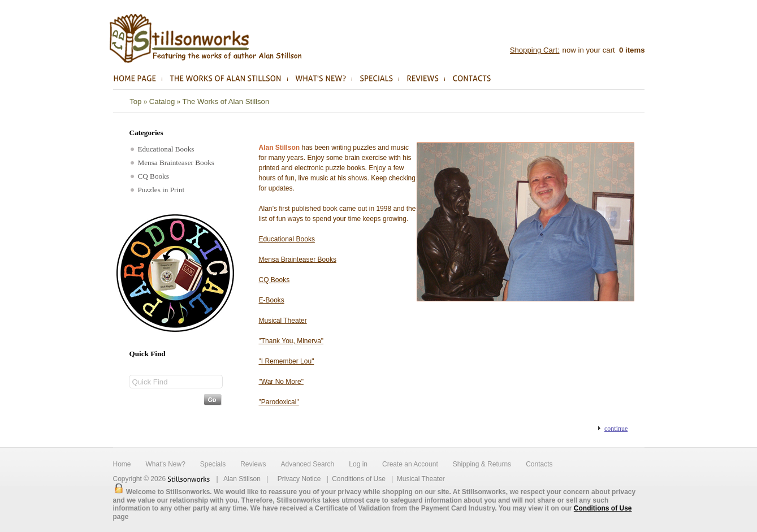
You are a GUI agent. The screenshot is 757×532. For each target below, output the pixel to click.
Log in (358, 464)
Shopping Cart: (535, 50)
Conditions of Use (359, 479)
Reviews (253, 464)
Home (122, 464)
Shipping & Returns (482, 464)
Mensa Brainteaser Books (173, 163)
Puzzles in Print (158, 190)
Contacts (539, 464)
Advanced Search (308, 464)
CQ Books (150, 176)
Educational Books (163, 149)
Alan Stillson (242, 479)
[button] (613, 428)
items (631, 50)
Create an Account (410, 464)
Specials (213, 464)
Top (135, 101)
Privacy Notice (299, 479)
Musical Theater (421, 479)
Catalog (162, 101)
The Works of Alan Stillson (226, 101)
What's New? (166, 464)
